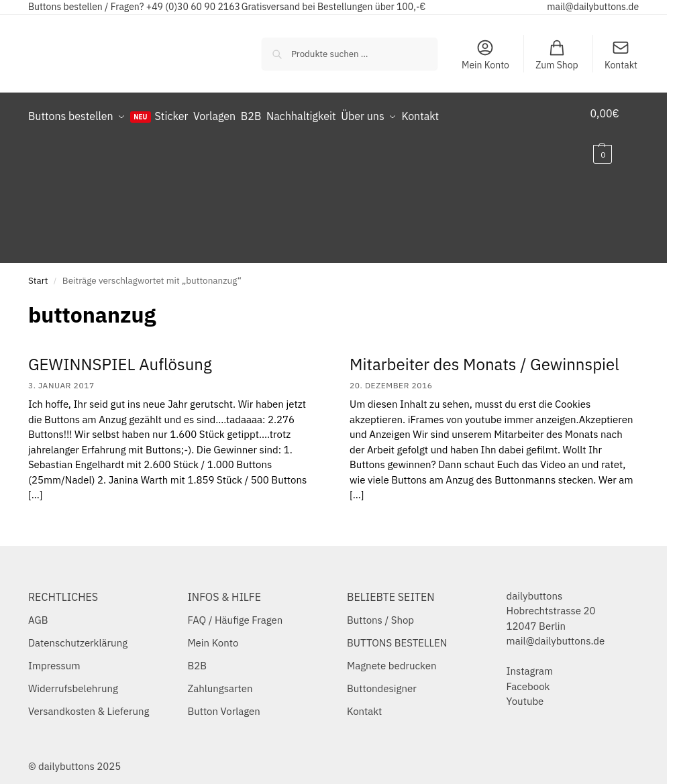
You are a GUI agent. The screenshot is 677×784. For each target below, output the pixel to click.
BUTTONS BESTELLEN (397, 631)
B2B (197, 654)
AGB (38, 609)
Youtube (525, 690)
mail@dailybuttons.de (593, 7)
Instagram (530, 660)
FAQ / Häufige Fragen (235, 609)
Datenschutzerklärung (78, 631)
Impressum (54, 654)
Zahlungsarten (220, 677)
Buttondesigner (382, 677)
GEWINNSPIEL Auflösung (120, 352)
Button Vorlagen (223, 700)
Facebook (528, 674)
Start (38, 269)
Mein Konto (485, 55)
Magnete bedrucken (392, 654)
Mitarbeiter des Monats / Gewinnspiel (484, 352)
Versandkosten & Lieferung (89, 700)
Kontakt (621, 55)
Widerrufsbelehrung (73, 677)
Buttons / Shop (380, 609)
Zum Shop (557, 55)
